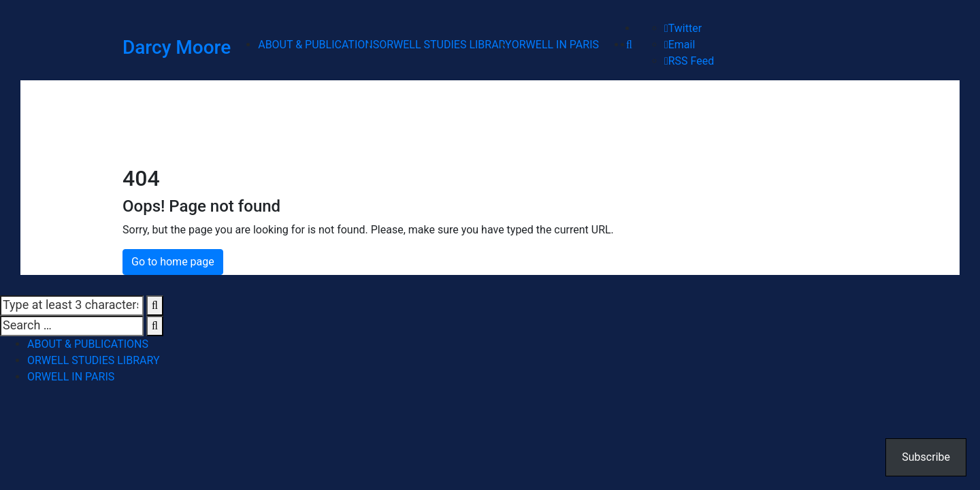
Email (680, 45)
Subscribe (926, 457)
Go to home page (173, 262)
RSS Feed (689, 61)
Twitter (683, 28)
